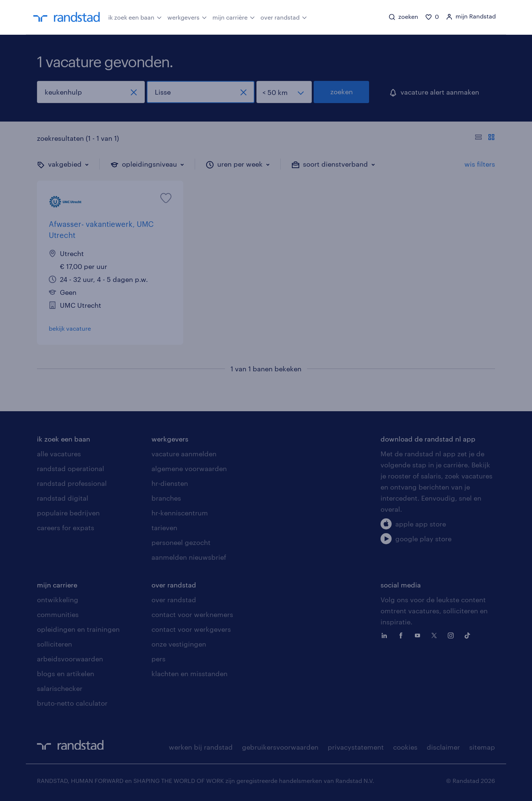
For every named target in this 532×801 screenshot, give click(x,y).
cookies (405, 747)
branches (166, 498)
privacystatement (356, 747)
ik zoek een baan (135, 17)
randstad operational (71, 468)
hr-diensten (170, 483)
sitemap (482, 747)
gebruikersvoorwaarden (280, 747)
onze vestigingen (179, 644)
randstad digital (63, 498)
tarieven (164, 528)
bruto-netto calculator (72, 703)
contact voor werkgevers (191, 629)
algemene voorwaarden (189, 468)
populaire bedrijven (68, 513)
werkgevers (187, 17)
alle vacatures (59, 454)
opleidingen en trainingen (78, 629)
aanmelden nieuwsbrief (189, 557)
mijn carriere (57, 585)
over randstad (284, 17)
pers (158, 659)
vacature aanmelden (184, 454)
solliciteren (54, 644)
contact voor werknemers (192, 614)
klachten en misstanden (190, 674)
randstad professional (72, 483)
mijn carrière (234, 17)
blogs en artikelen (66, 674)
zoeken (342, 92)
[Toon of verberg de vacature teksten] (485, 138)
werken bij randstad (201, 747)
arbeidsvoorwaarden (70, 659)
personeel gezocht (181, 542)
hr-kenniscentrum (180, 513)
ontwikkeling (58, 600)
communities (58, 614)
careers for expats (66, 528)
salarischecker (60, 688)
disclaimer (443, 747)
